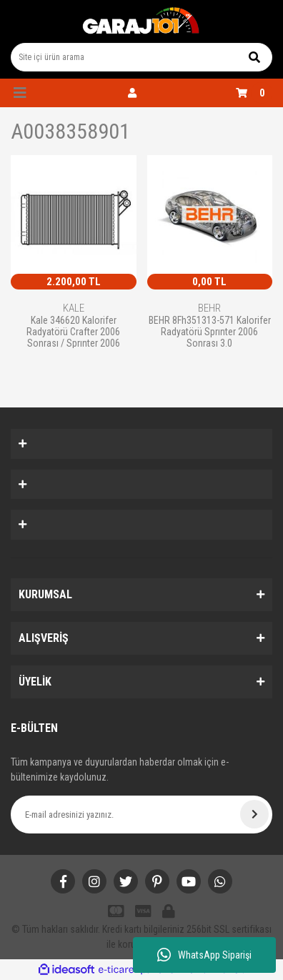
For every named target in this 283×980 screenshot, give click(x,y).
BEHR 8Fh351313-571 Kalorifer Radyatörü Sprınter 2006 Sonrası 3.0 (210, 331)
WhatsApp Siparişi (204, 955)
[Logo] (141, 21)
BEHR (209, 308)
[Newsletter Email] (141, 815)
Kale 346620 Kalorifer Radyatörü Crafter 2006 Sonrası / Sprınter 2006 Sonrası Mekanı (73, 331)
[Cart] (254, 93)
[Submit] (254, 814)
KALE (74, 308)
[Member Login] (132, 93)
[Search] (141, 57)
